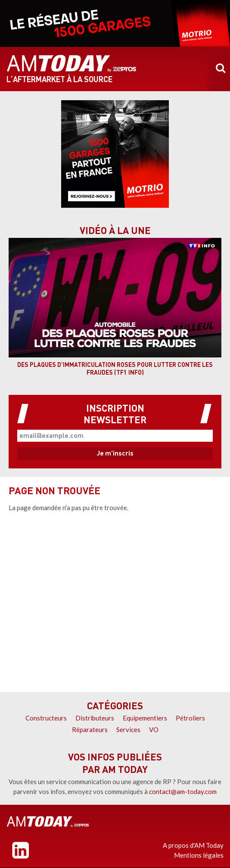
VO (154, 729)
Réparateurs (90, 729)
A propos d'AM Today (193, 845)
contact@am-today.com (183, 791)
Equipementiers (145, 718)
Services (128, 729)
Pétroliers (190, 718)
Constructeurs (46, 718)
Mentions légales (199, 855)
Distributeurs (95, 718)
